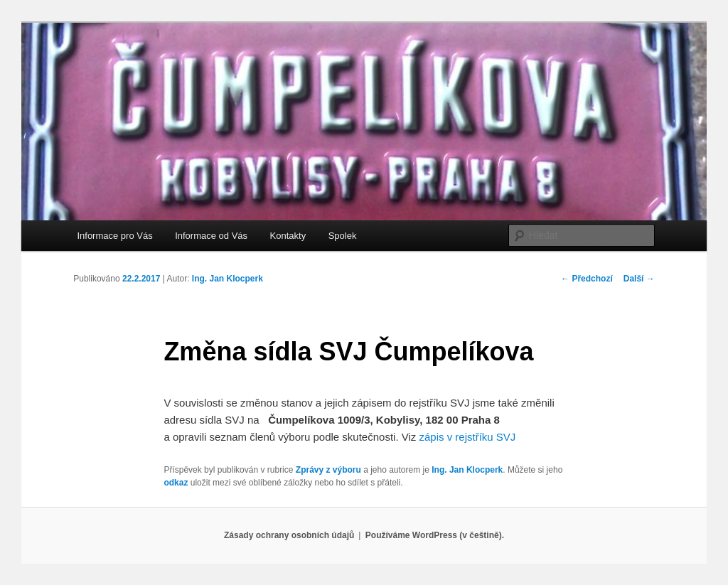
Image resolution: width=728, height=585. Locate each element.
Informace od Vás (211, 236)
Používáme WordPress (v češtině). (435, 535)
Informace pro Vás (114, 236)
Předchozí (587, 279)
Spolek (343, 236)
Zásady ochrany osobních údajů (289, 535)
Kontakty (288, 236)
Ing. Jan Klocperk (227, 279)
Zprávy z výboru (328, 470)
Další (639, 279)
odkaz (176, 483)
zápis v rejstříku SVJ (467, 437)
